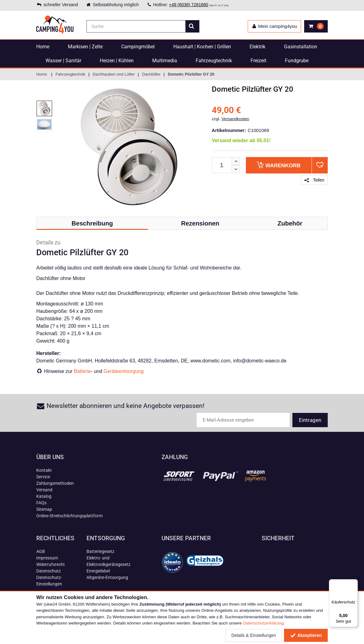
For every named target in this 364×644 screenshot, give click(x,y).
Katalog (44, 496)
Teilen (314, 180)
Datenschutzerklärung (263, 623)
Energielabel (98, 571)
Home (43, 47)
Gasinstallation (301, 47)
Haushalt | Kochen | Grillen (202, 47)
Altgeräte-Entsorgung (107, 577)
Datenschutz (49, 571)
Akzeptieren (306, 635)
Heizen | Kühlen (117, 61)
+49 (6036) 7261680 (189, 5)
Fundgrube (297, 61)
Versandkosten (235, 119)
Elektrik (257, 47)
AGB (41, 551)
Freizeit (258, 61)
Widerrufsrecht (51, 564)
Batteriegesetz (100, 551)
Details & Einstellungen (254, 635)
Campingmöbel (138, 47)
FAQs (41, 503)
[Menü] (354, 583)
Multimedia (165, 61)
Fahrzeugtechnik (214, 61)
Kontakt (44, 470)
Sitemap (44, 509)
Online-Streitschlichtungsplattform (69, 516)
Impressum (47, 558)
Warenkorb (279, 165)
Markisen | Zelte (85, 47)
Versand (44, 490)
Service (43, 477)
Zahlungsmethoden (55, 483)
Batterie (82, 371)
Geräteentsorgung (124, 371)
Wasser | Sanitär (63, 61)
